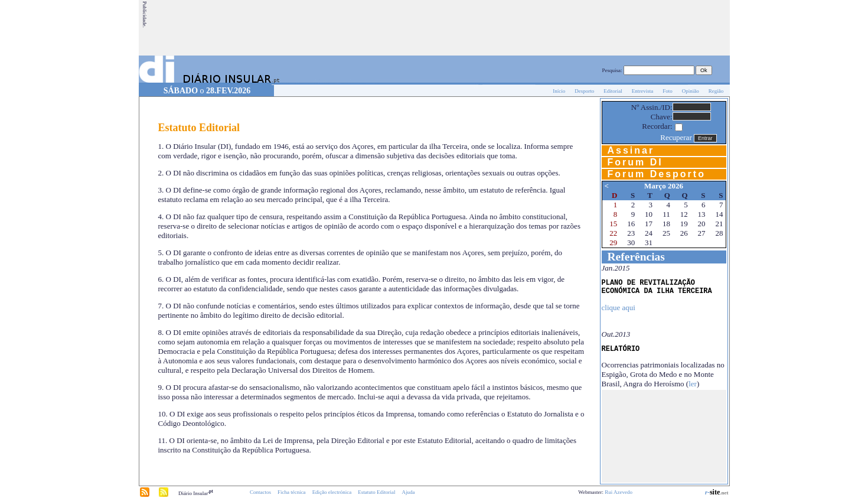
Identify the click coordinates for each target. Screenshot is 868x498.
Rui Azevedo (619, 492)
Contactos (260, 492)
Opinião (691, 91)
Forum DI (635, 162)
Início (559, 91)
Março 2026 (664, 186)
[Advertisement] (514, 28)
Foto (668, 91)
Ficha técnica (292, 492)
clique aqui (619, 307)
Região (716, 91)
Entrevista (643, 91)
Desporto (584, 91)
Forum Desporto (657, 174)
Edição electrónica (332, 492)
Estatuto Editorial (376, 492)
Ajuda (409, 492)
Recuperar (676, 137)
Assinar (631, 150)
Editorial (613, 91)
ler (693, 384)
